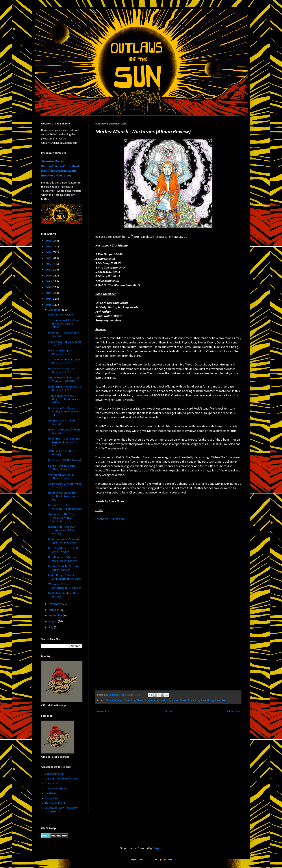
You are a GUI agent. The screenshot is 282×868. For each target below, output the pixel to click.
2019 (49, 281)
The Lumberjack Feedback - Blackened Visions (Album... (65, 324)
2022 (49, 264)
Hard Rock (165, 701)
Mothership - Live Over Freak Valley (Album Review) (62, 530)
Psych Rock (194, 701)
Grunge (154, 701)
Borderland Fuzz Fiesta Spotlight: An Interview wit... (63, 412)
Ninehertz (50, 793)
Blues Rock (130, 701)
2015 (49, 305)
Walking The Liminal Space (61, 779)
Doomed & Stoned (56, 789)
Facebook (102, 519)
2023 (49, 258)
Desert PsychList (55, 774)
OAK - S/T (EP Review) (61, 315)
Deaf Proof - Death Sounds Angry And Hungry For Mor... (64, 442)
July (51, 627)
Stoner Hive (52, 798)
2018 (49, 287)
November (56, 604)
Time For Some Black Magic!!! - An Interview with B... (63, 399)
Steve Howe (207, 701)
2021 (49, 270)
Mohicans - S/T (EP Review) (65, 460)
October (54, 610)
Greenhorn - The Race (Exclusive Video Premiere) (62, 518)
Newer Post (103, 711)
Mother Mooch (179, 701)
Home (169, 711)
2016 (49, 299)
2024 (49, 252)
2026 (49, 241)
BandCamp (118, 519)
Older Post (234, 711)
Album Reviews (114, 701)
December (56, 310)
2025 (49, 247)
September (56, 616)
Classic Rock (143, 701)
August (53, 621)
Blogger (157, 848)
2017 (49, 293)
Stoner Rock (221, 701)
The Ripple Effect (55, 803)
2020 (49, 276)
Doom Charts (53, 784)
